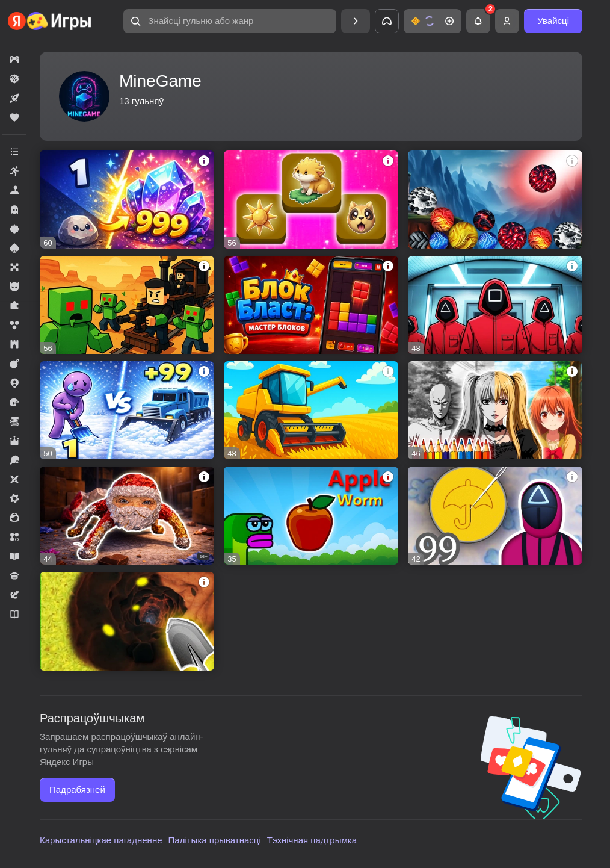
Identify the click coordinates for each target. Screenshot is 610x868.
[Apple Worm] (311, 516)
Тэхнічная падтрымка (312, 840)
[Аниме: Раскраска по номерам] (495, 410)
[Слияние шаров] (495, 200)
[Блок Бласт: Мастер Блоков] (311, 305)
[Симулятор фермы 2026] (311, 410)
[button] (230, 21)
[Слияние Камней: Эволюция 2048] (127, 200)
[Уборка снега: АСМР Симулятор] (127, 410)
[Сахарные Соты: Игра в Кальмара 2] (495, 516)
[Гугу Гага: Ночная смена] (127, 516)
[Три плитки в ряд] (311, 200)
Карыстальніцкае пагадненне (101, 840)
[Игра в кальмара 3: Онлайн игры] (495, 305)
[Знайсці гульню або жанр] (230, 21)
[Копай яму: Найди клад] (127, 621)
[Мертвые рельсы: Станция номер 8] (127, 305)
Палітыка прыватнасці (215, 840)
